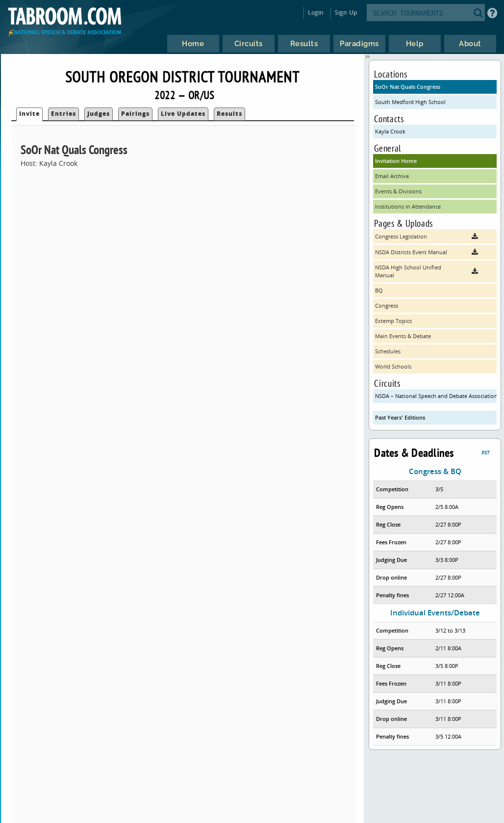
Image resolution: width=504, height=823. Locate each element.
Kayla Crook (390, 131)
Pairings (135, 114)
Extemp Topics (393, 321)
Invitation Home (396, 161)
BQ (379, 290)
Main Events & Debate (403, 336)
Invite (29, 114)
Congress (387, 305)
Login (316, 13)
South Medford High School (410, 102)
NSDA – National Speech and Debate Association (436, 396)
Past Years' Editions (400, 417)
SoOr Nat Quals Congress (408, 87)
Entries (63, 114)
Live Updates (183, 114)
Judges (99, 114)
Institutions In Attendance (408, 206)
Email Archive (392, 176)
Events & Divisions (398, 191)
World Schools (393, 366)
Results (229, 114)
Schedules (388, 351)
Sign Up (346, 13)
